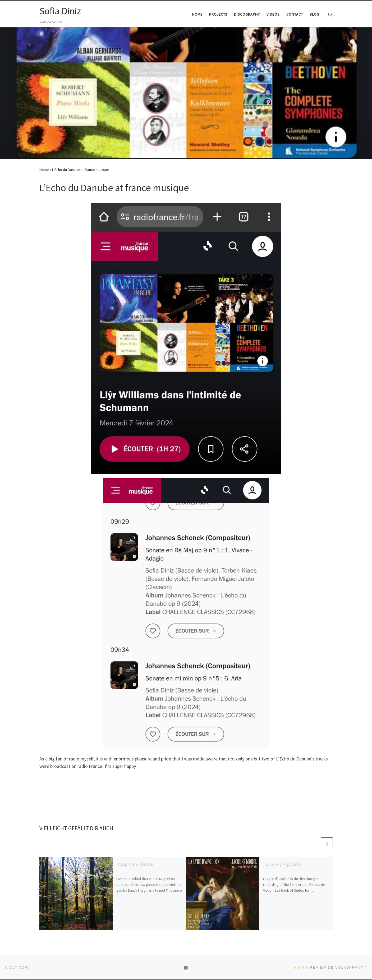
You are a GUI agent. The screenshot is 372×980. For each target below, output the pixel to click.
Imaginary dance (135, 864)
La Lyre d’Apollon (282, 864)
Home (44, 170)
